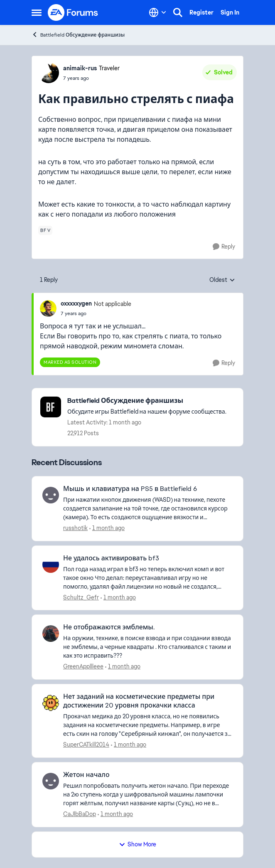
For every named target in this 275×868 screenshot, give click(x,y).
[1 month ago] (107, 528)
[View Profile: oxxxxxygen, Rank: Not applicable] (48, 308)
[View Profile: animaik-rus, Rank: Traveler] (49, 73)
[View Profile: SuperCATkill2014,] (51, 703)
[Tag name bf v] (45, 230)
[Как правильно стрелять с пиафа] (96, 313)
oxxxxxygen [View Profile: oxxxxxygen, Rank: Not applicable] (76, 303)
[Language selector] (158, 12)
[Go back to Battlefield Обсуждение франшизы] (147, 401)
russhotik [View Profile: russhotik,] (75, 528)
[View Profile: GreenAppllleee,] (51, 634)
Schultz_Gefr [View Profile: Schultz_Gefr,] (81, 597)
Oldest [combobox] (222, 280)
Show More (137, 844)
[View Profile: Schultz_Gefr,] (51, 565)
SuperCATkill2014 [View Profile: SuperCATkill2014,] (86, 745)
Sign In (230, 12)
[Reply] (224, 247)
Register (201, 12)
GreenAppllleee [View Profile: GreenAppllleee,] (83, 666)
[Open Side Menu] (37, 12)
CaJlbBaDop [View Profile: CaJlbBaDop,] (80, 814)
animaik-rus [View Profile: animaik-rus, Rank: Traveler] (80, 68)
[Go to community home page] (73, 12)
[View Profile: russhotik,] (51, 495)
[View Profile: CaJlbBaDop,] (51, 781)
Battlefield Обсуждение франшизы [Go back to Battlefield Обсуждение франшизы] (78, 35)
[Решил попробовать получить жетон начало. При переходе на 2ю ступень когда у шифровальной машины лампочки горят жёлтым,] (148, 795)
